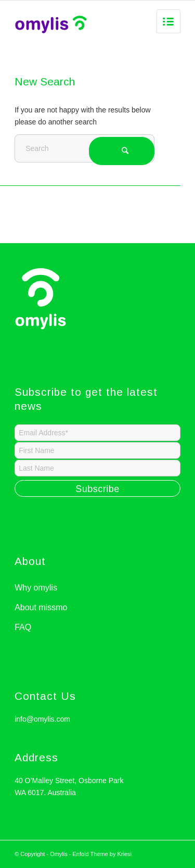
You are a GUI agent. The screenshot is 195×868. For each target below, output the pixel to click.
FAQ (23, 627)
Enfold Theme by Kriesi (102, 854)
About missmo (41, 607)
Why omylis (36, 588)
